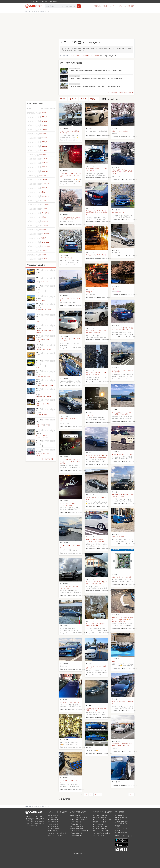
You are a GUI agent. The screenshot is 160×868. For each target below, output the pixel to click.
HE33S (49, 376)
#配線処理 (96, 375)
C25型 (47, 404)
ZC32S (48, 366)
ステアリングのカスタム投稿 (101, 833)
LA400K (43, 300)
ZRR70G (51, 330)
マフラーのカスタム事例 (100, 826)
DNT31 (38, 291)
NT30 (37, 293)
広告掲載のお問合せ (121, 833)
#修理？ (72, 505)
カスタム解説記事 (129, 6)
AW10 (42, 282)
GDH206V (46, 437)
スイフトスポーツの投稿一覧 (79, 817)
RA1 (37, 446)
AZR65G (44, 330)
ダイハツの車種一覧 (54, 829)
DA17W (38, 309)
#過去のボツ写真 (117, 495)
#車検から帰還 (124, 414)
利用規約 (118, 826)
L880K (38, 300)
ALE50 (38, 427)
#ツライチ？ (90, 415)
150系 (47, 385)
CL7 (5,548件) (84, 55)
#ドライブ (126, 172)
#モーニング (123, 702)
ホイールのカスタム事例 (100, 815)
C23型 (37, 404)
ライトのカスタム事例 (99, 824)
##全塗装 (76, 702)
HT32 (48, 291)
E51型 (42, 425)
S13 (37, 349)
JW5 (37, 274)
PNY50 (38, 341)
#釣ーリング (71, 546)
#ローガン (126, 495)
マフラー (94, 99)
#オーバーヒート (65, 461)
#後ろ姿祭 (115, 289)
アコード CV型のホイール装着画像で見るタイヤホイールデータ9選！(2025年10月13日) (95, 86)
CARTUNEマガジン (121, 817)
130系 (37, 385)
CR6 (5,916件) (74, 55)
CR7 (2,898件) (94, 55)
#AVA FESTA (90, 169)
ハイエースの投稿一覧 (77, 826)
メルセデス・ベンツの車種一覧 (57, 833)
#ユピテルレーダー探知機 (120, 328)
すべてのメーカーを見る (55, 835)
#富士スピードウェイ (124, 746)
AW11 (47, 282)
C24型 (42, 404)
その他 (111, 99)
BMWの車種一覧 (53, 831)
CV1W (37, 320)
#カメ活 (122, 213)
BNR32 (49, 396)
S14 (41, 349)
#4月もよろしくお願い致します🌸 (96, 211)
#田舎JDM (115, 454)
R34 (44, 396)
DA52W (44, 309)
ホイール (73, 99)
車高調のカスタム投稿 (99, 822)
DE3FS (43, 454)
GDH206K (39, 437)
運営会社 (118, 830)
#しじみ (73, 298)
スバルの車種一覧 (53, 824)
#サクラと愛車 (124, 131)
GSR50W (38, 416)
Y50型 (37, 340)
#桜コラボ (115, 131)
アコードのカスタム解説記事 (71, 63)
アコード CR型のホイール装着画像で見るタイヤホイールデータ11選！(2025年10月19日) (96, 71)
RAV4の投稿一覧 (75, 815)
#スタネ (114, 746)
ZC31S (43, 366)
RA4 (49, 446)
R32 (37, 396)
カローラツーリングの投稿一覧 (80, 831)
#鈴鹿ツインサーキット (93, 710)
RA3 (45, 446)
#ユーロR (89, 375)
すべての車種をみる (76, 835)
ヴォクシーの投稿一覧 (77, 829)
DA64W (38, 311)
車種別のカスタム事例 (100, 6)
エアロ (83, 99)
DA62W (49, 309)
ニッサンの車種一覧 (54, 817)
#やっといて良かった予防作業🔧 (96, 624)
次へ (131, 795)
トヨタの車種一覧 (53, 815)
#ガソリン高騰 (116, 412)
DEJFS (38, 455)
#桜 (66, 133)
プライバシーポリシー (122, 828)
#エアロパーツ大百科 (118, 537)
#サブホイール (101, 498)
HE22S (43, 376)
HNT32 (43, 291)
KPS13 (49, 349)
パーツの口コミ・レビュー (115, 6)
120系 (52, 385)
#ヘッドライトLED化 (126, 454)
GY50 (47, 340)
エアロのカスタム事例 (99, 829)
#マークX (70, 131)
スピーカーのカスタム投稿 (101, 831)
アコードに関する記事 (75, 68)
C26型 (37, 406)
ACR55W (45, 414)
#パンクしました (91, 498)
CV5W (37, 322)
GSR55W (45, 416)
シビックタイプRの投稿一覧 (79, 820)
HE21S (38, 376)
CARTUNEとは (120, 815)
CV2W (42, 320)
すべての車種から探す (48, 459)
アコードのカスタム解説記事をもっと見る (120, 92)
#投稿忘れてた (116, 744)
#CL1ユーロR (102, 373)
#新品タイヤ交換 (98, 540)
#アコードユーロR (96, 331)
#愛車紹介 (117, 372)
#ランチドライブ (97, 584)
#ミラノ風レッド (65, 173)
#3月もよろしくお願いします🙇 (95, 455)
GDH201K (39, 435)
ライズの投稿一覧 (76, 822)
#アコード (63, 131)
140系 (42, 385)
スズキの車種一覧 (53, 826)
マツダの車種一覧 (53, 822)
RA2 (41, 446)
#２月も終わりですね (92, 626)
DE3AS (38, 454)
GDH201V (46, 435)
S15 (44, 349)
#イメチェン (90, 499)
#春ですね (97, 333)
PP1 (37, 357)
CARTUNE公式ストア (122, 820)
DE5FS (49, 454)
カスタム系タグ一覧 (99, 835)
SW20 (37, 282)
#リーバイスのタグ (101, 457)
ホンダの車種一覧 (53, 820)
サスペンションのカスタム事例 (102, 820)
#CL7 (66, 175)
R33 (41, 396)
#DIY (114, 617)
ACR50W (38, 414)
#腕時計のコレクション (93, 213)
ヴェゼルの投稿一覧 (76, 833)
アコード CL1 (116, 367)
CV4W (47, 320)
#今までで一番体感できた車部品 (122, 577)
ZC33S (38, 368)
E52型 (47, 425)
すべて (109, 55)
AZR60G (38, 330)
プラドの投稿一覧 (76, 824)
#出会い (70, 588)
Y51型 (42, 340)
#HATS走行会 (90, 708)
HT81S (38, 366)
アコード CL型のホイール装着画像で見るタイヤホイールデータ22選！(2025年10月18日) (96, 78)
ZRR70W (38, 332)
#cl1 (113, 370)
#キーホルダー (64, 780)
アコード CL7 (64, 128)
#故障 (73, 461)
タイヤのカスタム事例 (99, 817)
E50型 (37, 425)
